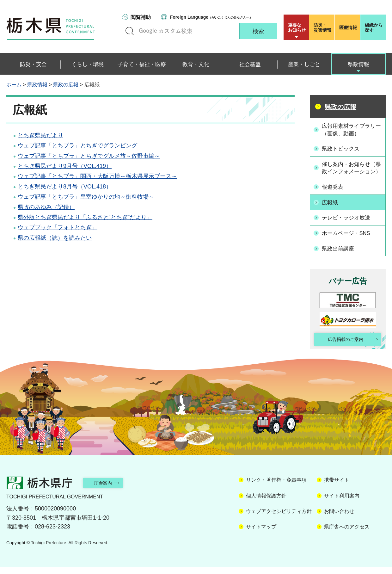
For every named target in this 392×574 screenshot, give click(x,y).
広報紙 (331, 209)
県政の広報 (66, 85)
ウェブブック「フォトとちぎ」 (58, 227)
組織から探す (374, 28)
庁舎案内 (109, 490)
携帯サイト (337, 487)
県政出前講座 (340, 254)
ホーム (14, 85)
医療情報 (348, 28)
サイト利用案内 (342, 503)
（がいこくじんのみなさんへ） (211, 17)
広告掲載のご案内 (342, 346)
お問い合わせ (339, 518)
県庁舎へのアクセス (347, 534)
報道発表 (334, 194)
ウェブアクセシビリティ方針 (279, 518)
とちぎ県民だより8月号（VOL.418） (65, 187)
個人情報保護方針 (266, 503)
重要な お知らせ (297, 28)
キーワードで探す (130, 31)
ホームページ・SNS (349, 239)
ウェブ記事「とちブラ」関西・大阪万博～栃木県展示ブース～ (97, 176)
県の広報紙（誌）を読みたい (55, 238)
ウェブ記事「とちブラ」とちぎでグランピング (77, 145)
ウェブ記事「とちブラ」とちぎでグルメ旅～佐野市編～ (89, 156)
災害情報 (323, 28)
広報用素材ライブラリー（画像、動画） (351, 130)
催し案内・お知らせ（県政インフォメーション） (351, 171)
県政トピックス (343, 149)
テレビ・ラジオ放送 (348, 224)
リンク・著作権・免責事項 (276, 487)
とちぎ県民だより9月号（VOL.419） (65, 166)
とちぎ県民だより (40, 135)
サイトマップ (261, 534)
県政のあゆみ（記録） (46, 207)
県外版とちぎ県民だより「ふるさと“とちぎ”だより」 (85, 217)
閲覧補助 (141, 17)
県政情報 (37, 85)
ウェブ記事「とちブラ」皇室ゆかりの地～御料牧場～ (86, 197)
